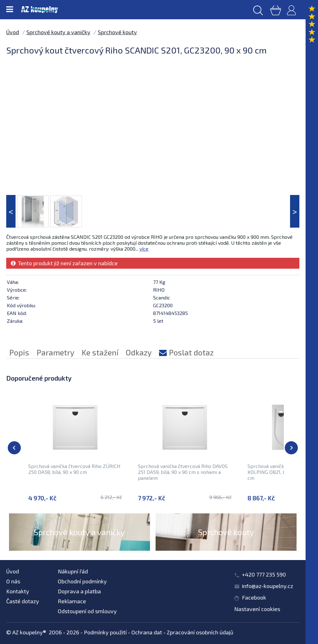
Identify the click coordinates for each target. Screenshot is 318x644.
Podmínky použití (105, 632)
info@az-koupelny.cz (268, 586)
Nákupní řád (73, 571)
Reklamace (72, 601)
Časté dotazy (23, 601)
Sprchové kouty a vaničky (58, 32)
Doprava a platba (79, 591)
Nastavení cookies (257, 609)
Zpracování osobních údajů (200, 632)
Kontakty (18, 591)
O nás (13, 581)
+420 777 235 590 (264, 574)
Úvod (13, 32)
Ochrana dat (147, 632)
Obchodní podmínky (82, 581)
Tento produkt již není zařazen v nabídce (64, 263)
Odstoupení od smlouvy (87, 611)
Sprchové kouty (117, 32)
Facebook (254, 597)
